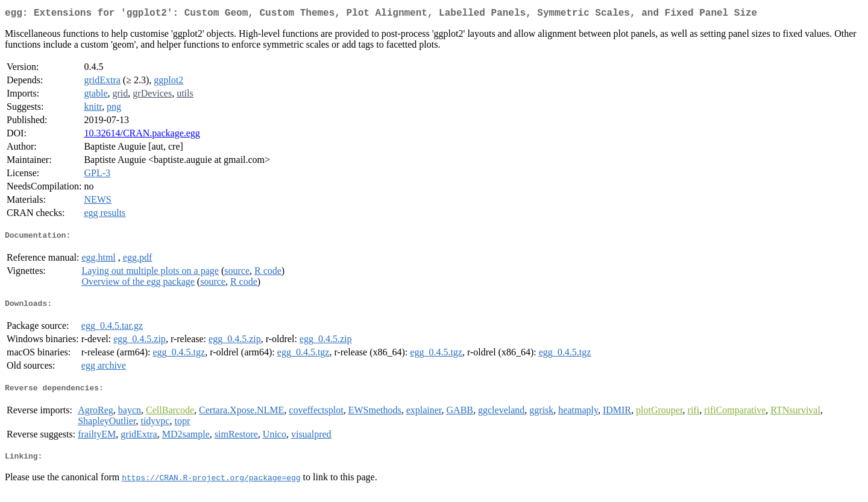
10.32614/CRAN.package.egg (142, 135)
